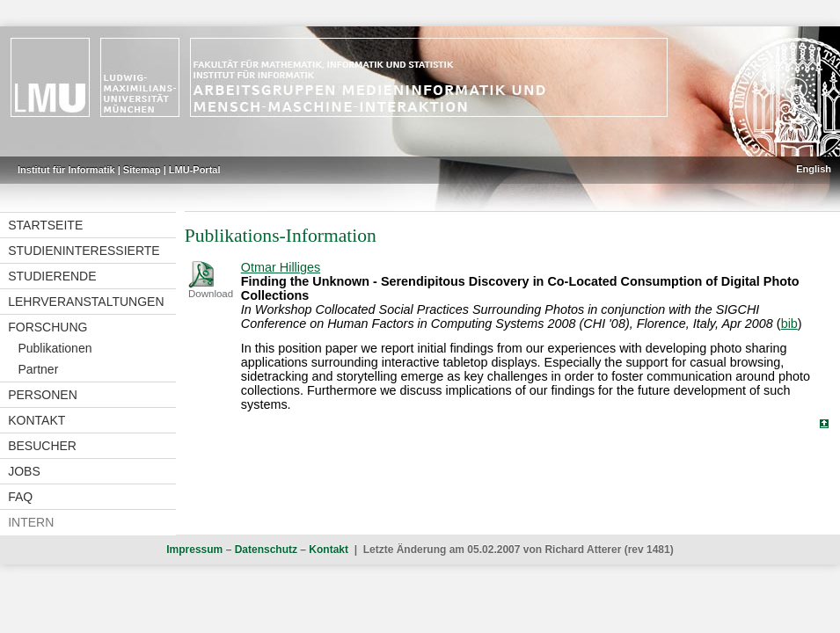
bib (789, 324)
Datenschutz (266, 549)
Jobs (24, 471)
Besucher (42, 446)
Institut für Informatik (66, 170)
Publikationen (55, 348)
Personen (43, 395)
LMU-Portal (195, 170)
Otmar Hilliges (281, 267)
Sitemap (142, 170)
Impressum (194, 549)
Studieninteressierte (84, 251)
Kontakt (37, 420)
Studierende (52, 276)
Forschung (47, 327)
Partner (38, 369)
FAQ (20, 497)
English (814, 169)
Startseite (45, 225)
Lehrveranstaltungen (86, 302)
